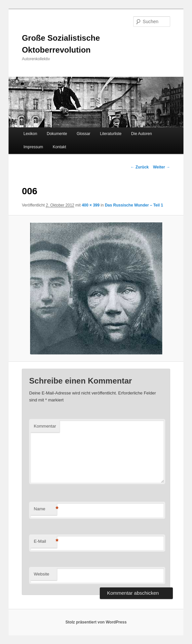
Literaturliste (111, 134)
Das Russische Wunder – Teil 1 (134, 205)
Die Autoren (142, 134)
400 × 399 (91, 205)
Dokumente (57, 134)
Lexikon (30, 134)
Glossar (83, 134)
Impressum (33, 147)
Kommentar (45, 426)
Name (45, 509)
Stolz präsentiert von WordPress (96, 622)
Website (41, 574)
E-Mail (45, 542)
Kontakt (59, 147)
